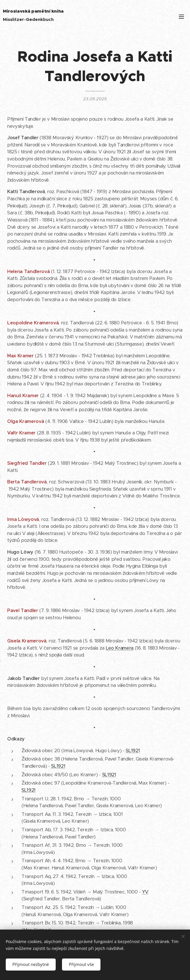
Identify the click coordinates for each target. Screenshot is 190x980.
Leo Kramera (120, 648)
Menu (181, 17)
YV (145, 892)
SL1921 (133, 751)
